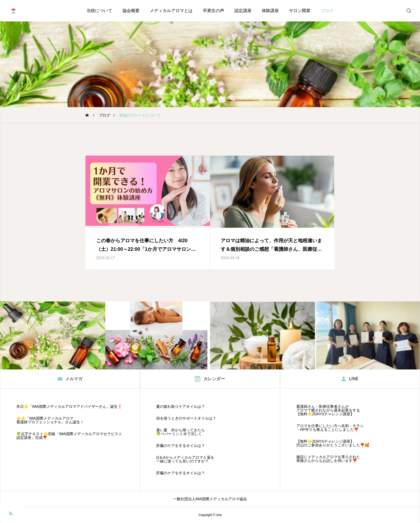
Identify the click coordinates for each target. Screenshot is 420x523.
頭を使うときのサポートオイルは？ (186, 418)
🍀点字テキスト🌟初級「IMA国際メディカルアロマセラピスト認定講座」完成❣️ (69, 436)
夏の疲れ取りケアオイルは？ (181, 406)
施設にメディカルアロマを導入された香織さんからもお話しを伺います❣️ (328, 459)
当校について (99, 11)
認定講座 (243, 11)
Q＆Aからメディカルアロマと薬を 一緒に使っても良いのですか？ (185, 459)
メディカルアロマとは (171, 11)
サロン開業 (300, 11)
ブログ (327, 11)
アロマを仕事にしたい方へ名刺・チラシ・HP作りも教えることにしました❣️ (330, 428)
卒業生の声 (213, 11)
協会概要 (131, 11)
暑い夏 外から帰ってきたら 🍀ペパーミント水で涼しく (181, 432)
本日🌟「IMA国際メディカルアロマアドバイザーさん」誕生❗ (69, 406)
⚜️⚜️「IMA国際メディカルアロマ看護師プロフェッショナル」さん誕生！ (50, 420)
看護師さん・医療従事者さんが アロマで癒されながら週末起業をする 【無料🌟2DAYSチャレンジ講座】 (328, 410)
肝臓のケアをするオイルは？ (181, 446)
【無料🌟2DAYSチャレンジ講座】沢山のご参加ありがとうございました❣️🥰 (333, 443)
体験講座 (270, 11)
